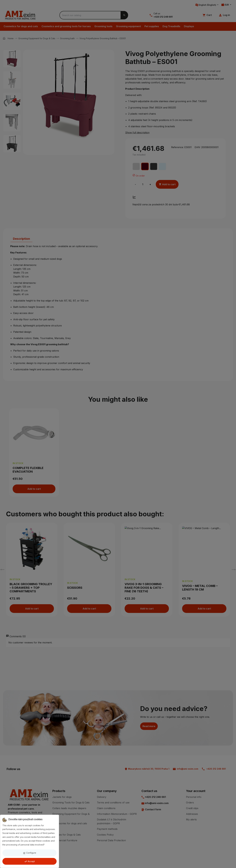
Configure (29, 853)
